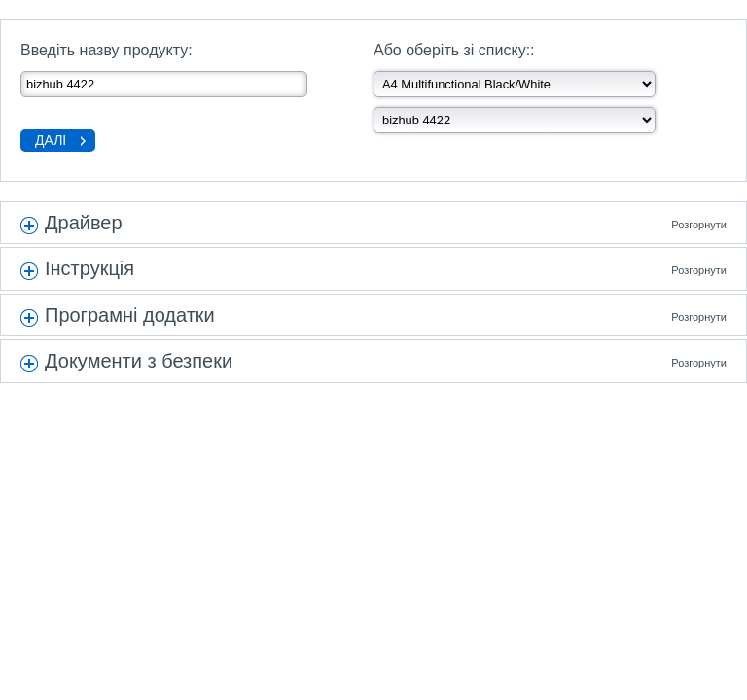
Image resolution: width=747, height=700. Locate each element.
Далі (51, 140)
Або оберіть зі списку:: (454, 50)
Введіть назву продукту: (107, 50)
